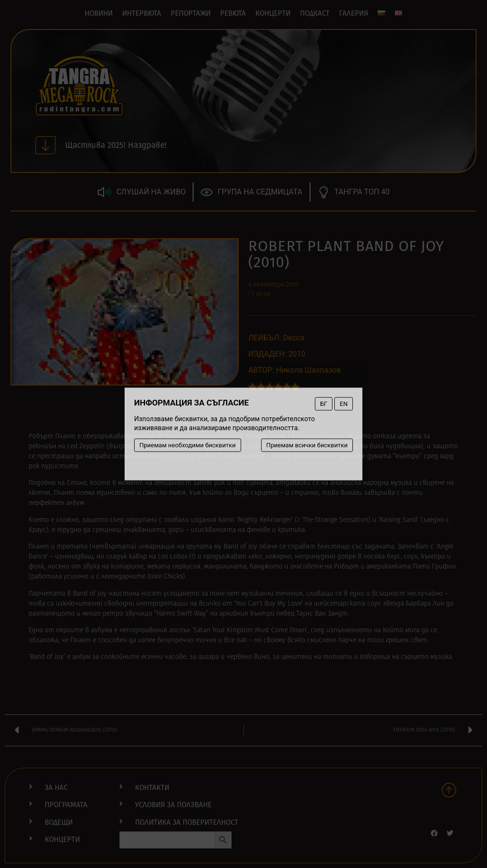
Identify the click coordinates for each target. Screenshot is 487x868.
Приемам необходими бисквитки (188, 445)
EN (344, 404)
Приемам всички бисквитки (307, 445)
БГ (324, 404)
